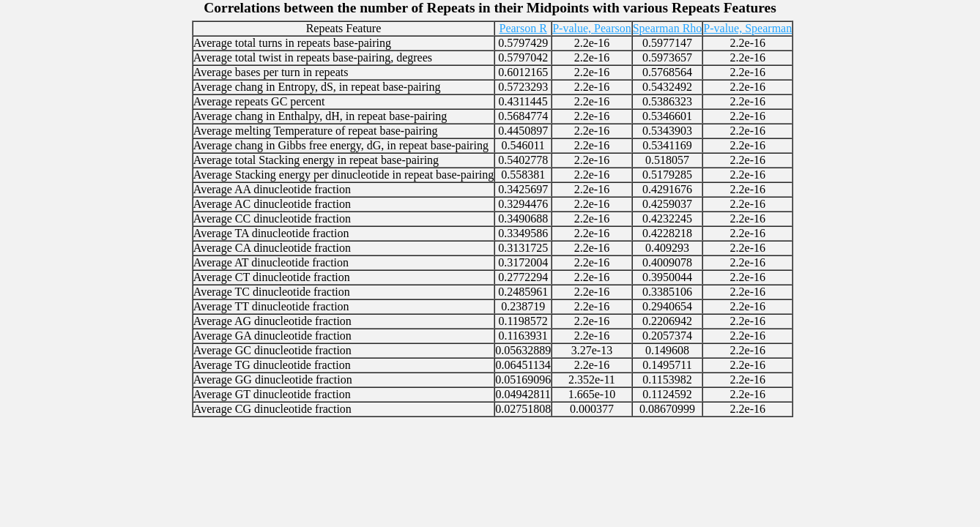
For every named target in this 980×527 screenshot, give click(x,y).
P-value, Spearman (747, 28)
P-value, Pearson (592, 28)
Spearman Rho (668, 28)
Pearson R (523, 28)
